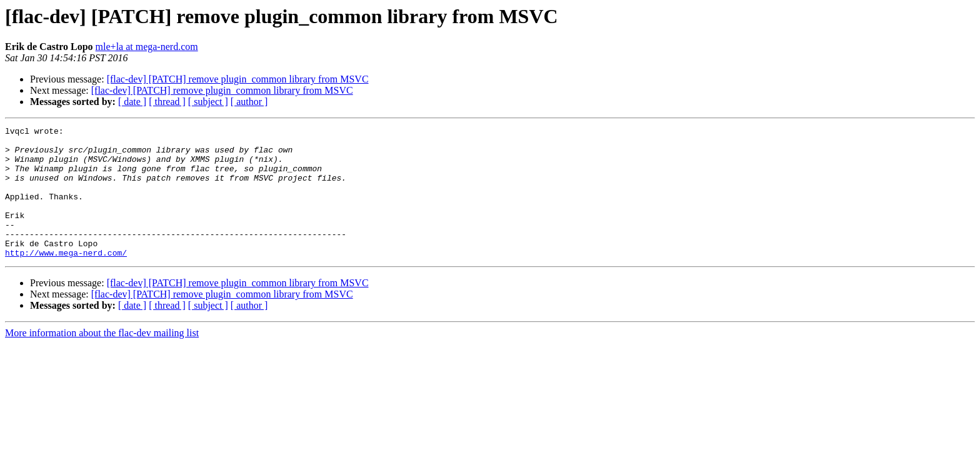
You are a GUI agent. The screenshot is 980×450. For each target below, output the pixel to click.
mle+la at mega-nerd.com (147, 47)
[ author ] (249, 102)
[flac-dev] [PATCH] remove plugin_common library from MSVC (238, 79)
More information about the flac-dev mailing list (102, 359)
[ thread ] (167, 102)
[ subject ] (208, 102)
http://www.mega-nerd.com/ (66, 279)
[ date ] (132, 102)
